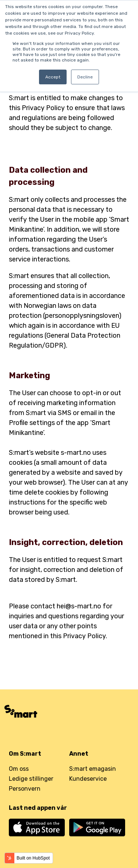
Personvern (25, 789)
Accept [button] (53, 77)
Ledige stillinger (31, 779)
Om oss (19, 769)
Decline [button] (85, 77)
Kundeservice (88, 779)
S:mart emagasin (93, 769)
